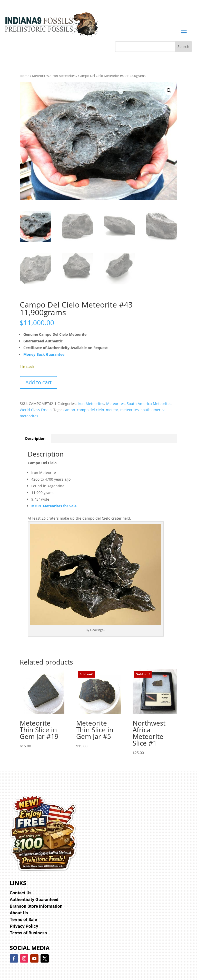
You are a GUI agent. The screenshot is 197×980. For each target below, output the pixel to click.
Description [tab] (35, 438)
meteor (112, 410)
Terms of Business (28, 933)
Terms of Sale (23, 919)
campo (69, 410)
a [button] (184, 33)
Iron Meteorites (63, 76)
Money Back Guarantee (44, 354)
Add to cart (38, 382)
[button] (169, 91)
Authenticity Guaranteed (34, 899)
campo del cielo (90, 410)
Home (24, 76)
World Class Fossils (36, 410)
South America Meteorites (149, 404)
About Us (19, 913)
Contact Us (21, 893)
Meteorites (40, 76)
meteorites (130, 410)
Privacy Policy (24, 926)
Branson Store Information (36, 906)
